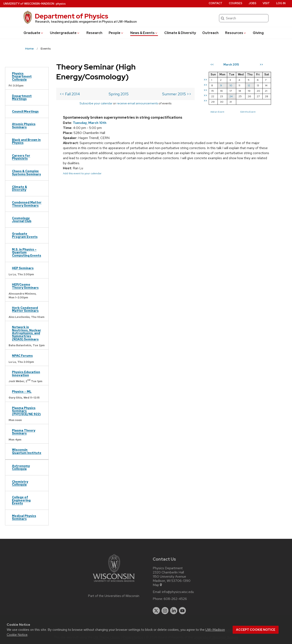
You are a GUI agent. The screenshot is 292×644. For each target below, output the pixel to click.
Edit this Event (248, 112)
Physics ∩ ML (22, 392)
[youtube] (182, 611)
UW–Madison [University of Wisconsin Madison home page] (29, 4)
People (116, 33)
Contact (216, 3)
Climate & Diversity (180, 33)
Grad (34, 33)
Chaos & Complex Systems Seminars (26, 172)
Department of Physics (72, 16)
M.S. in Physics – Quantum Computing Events (27, 252)
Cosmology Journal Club (22, 220)
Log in (281, 3)
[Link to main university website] (114, 583)
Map (158, 585)
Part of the (114, 596)
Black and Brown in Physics (26, 141)
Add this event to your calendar (82, 173)
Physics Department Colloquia (22, 76)
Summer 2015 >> (177, 94)
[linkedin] (174, 611)
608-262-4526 (175, 599)
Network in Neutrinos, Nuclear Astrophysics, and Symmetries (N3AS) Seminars (27, 333)
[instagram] (165, 611)
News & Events (144, 33)
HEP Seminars (23, 268)
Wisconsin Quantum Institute (27, 451)
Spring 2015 (119, 94)
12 (249, 85)
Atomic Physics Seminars (24, 125)
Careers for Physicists (21, 157)
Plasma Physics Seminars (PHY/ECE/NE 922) (26, 411)
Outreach (210, 33)
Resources (236, 33)
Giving (258, 33)
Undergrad (65, 33)
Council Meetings (25, 111)
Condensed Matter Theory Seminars (27, 204)
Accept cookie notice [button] (256, 630)
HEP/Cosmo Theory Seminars (25, 286)
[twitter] (156, 611)
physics (61, 4)
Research (94, 33)
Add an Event (217, 112)
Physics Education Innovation (26, 373)
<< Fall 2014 (70, 94)
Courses (236, 3)
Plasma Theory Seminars (24, 432)
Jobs (252, 3)
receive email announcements (137, 103)
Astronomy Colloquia (21, 467)
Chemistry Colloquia (20, 483)
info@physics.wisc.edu (178, 592)
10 (231, 85)
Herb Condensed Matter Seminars (25, 309)
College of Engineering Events (21, 500)
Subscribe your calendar (96, 103)
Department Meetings (22, 97)
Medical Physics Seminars (24, 517)
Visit (266, 3)
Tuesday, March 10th (90, 123)
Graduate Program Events (25, 235)
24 (231, 96)
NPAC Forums (22, 356)
